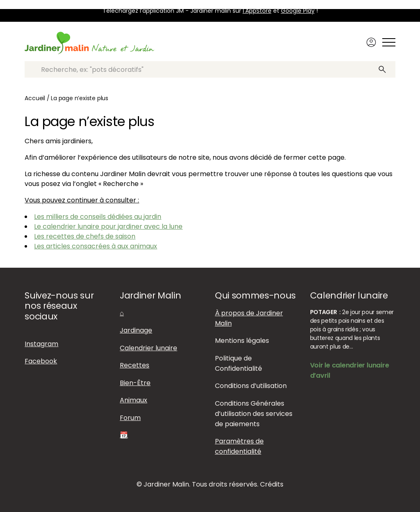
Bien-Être (135, 383)
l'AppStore (257, 11)
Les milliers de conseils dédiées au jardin (98, 217)
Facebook (41, 361)
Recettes (135, 365)
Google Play (298, 11)
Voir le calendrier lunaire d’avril (350, 370)
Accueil (35, 98)
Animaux (134, 400)
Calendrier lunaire (148, 348)
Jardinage (136, 330)
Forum (130, 418)
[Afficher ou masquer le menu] (389, 42)
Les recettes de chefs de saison (85, 236)
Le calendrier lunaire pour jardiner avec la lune (108, 226)
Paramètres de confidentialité (239, 446)
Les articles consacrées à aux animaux (96, 246)
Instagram (41, 344)
